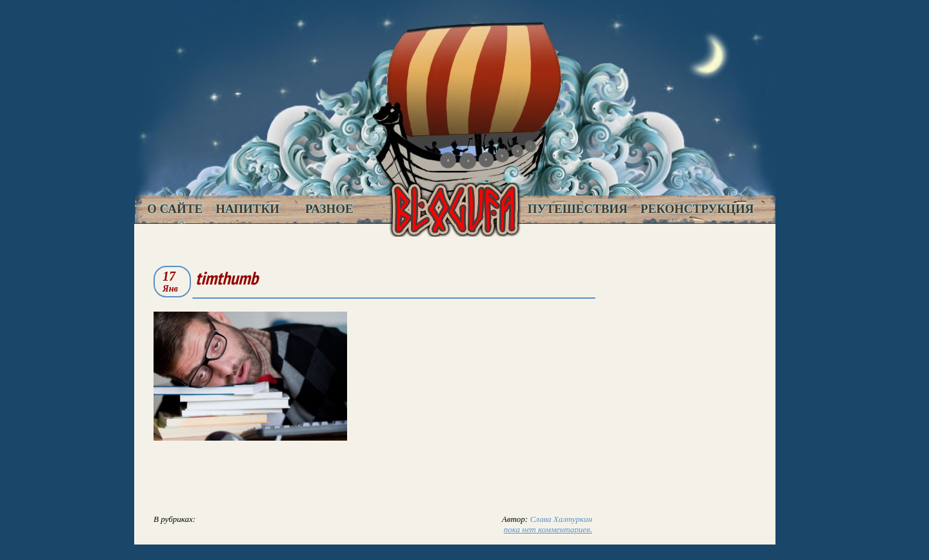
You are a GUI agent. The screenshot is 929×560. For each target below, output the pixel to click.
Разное (329, 209)
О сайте (175, 209)
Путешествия (578, 209)
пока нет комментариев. (548, 529)
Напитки (247, 209)
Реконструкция (697, 209)
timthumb (227, 278)
